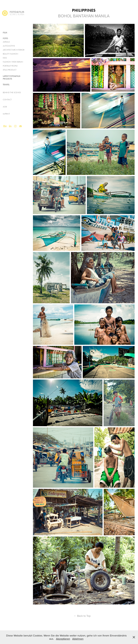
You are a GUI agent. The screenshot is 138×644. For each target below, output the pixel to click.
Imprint (6, 114)
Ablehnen (78, 639)
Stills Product (10, 70)
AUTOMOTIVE (9, 46)
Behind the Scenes (12, 92)
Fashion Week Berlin (13, 62)
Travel (6, 85)
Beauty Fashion (10, 54)
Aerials (6, 42)
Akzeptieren (63, 639)
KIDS (5, 58)
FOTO (5, 38)
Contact (7, 100)
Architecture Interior (14, 50)
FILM (5, 33)
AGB (5, 107)
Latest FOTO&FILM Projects (12, 78)
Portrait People (10, 66)
